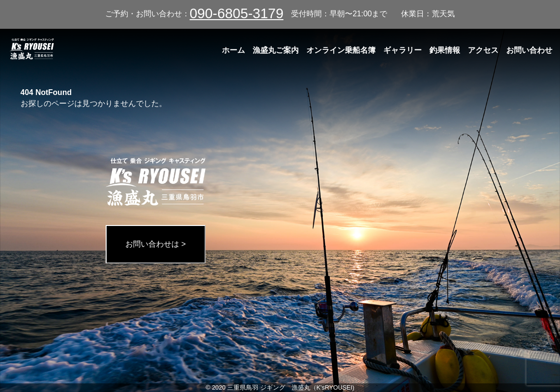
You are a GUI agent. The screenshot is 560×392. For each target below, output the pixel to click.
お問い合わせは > (156, 244)
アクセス (483, 50)
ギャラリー (402, 50)
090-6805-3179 (237, 13)
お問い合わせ (529, 50)
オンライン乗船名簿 (341, 50)
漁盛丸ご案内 (276, 50)
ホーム (233, 50)
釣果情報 (445, 50)
